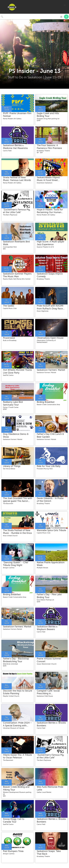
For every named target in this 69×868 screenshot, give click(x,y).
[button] (65, 5)
